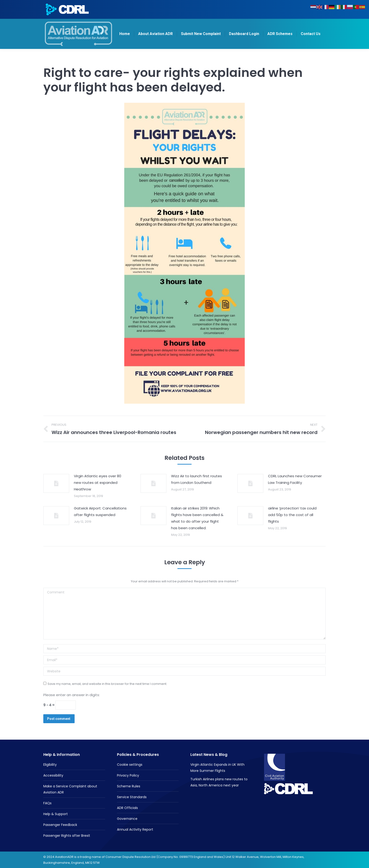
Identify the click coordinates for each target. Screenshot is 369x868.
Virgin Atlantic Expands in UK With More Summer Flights (217, 768)
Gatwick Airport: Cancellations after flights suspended (100, 511)
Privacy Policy (128, 775)
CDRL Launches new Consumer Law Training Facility (295, 479)
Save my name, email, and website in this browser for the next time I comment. (107, 684)
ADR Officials (127, 808)
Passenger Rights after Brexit (67, 836)
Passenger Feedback (60, 825)
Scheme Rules (129, 786)
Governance (127, 819)
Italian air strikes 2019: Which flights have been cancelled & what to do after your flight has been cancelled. (197, 518)
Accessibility (53, 775)
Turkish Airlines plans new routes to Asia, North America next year (219, 782)
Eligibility (50, 765)
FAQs (47, 803)
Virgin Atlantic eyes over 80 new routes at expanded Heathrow (98, 483)
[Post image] (56, 483)
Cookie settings (130, 765)
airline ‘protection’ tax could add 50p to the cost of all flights (292, 515)
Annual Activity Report (135, 829)
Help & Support (56, 814)
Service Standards (132, 797)
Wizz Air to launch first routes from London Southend (197, 479)
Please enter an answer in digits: (72, 695)
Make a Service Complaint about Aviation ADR (70, 789)
